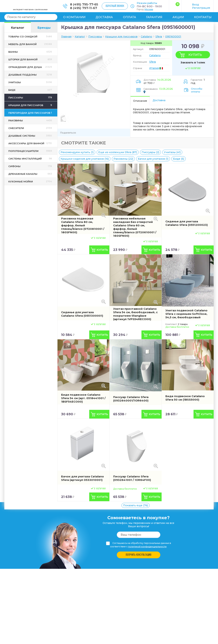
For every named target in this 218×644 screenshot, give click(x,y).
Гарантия (154, 17)
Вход (196, 5)
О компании (74, 17)
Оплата (129, 17)
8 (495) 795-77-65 (84, 4)
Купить (195, 55)
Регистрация (201, 8)
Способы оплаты (197, 90)
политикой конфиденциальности (147, 547)
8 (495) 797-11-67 (84, 8)
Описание (140, 101)
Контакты (203, 17)
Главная (66, 37)
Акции (178, 17)
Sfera (153, 62)
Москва (149, 9)
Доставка (104, 17)
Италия (154, 68)
